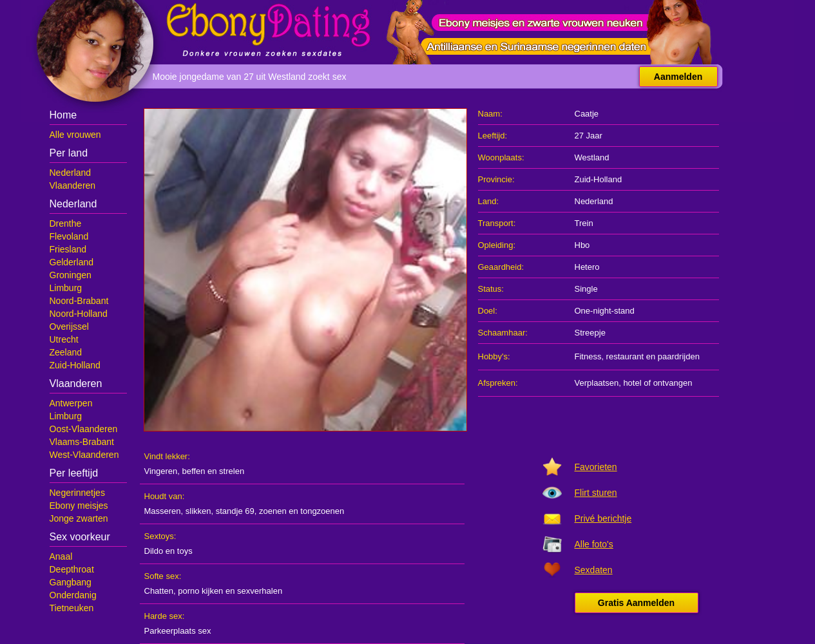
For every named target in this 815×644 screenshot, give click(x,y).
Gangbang (71, 582)
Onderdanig (73, 595)
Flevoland (69, 236)
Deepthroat (72, 569)
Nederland (71, 173)
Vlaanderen (73, 185)
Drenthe (66, 223)
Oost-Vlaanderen (84, 429)
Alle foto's (594, 544)
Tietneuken (72, 608)
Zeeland (66, 352)
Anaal (61, 556)
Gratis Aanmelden (636, 603)
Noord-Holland (79, 314)
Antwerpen (71, 403)
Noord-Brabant (79, 301)
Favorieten (596, 467)
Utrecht (64, 339)
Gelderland (72, 262)
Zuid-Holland (75, 365)
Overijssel (69, 327)
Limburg (66, 288)
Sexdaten (594, 570)
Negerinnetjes (77, 493)
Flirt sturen (596, 493)
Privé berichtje (603, 518)
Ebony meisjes (79, 506)
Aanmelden (678, 77)
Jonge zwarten (79, 518)
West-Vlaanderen (84, 455)
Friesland (68, 249)
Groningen (71, 275)
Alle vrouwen (75, 135)
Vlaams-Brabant (82, 442)
